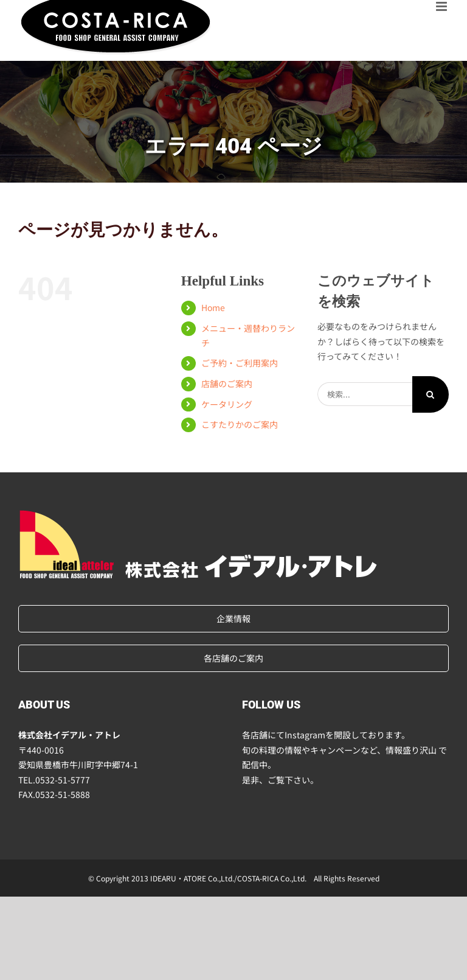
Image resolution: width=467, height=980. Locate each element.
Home (213, 307)
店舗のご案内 (227, 383)
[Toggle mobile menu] (442, 6)
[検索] (431, 394)
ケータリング (227, 404)
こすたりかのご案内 (240, 424)
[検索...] (365, 394)
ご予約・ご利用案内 (240, 363)
